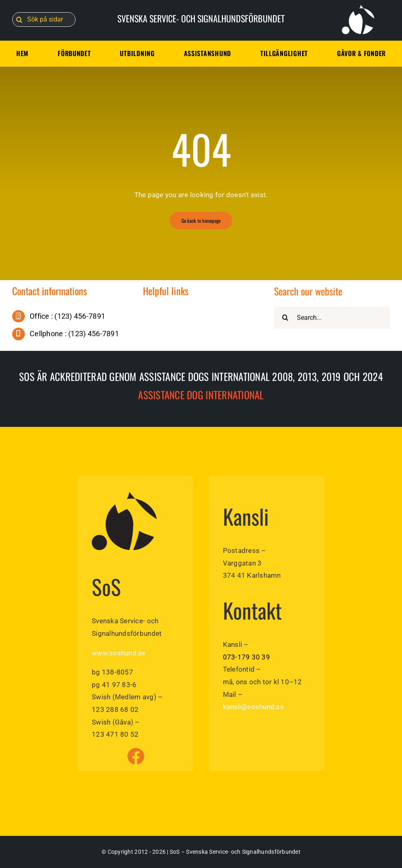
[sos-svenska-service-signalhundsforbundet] (124, 495)
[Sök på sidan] (44, 20)
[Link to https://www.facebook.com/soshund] (136, 756)
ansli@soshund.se (255, 707)
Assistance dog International (201, 395)
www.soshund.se (119, 653)
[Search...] (332, 319)
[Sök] (19, 20)
